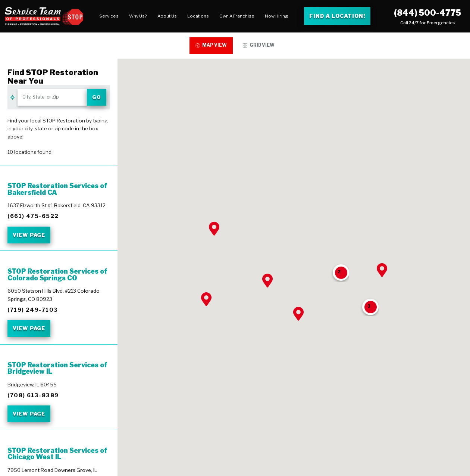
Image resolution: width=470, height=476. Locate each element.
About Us (167, 16)
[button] (206, 299)
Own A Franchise (237, 16)
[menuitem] (109, 16)
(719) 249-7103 (33, 310)
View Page (29, 235)
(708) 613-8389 (33, 395)
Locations (198, 16)
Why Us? (138, 16)
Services (109, 16)
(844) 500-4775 (427, 13)
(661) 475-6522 (33, 216)
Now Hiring (276, 16)
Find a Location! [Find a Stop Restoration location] (337, 16)
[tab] (211, 46)
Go (97, 97)
